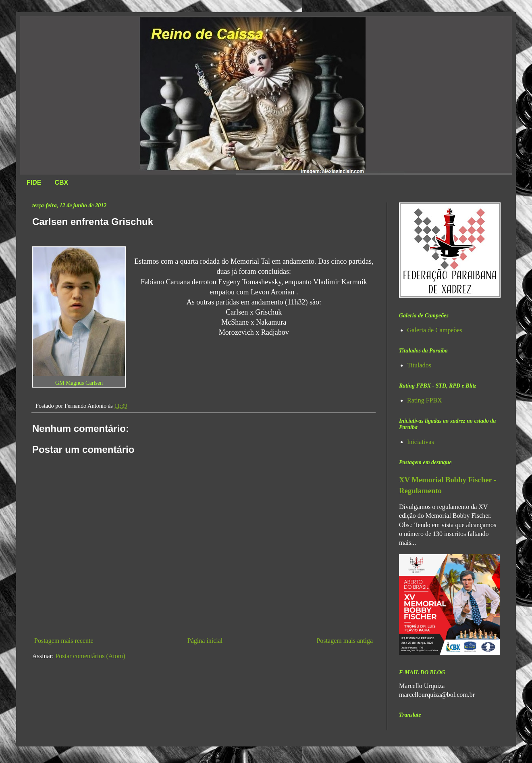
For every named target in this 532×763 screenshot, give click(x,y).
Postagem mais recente (64, 641)
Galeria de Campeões (435, 330)
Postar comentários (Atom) (90, 656)
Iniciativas (421, 442)
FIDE (34, 182)
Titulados (419, 365)
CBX (61, 182)
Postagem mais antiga (345, 641)
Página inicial (205, 641)
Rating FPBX (425, 400)
